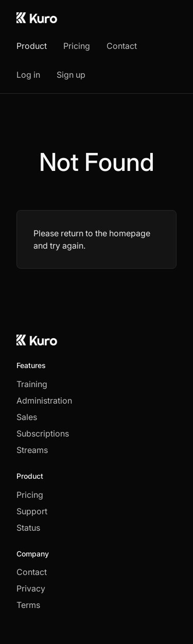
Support (32, 511)
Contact (122, 46)
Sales (27, 417)
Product (32, 46)
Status (28, 528)
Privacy (31, 588)
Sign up (71, 75)
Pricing (77, 46)
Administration (44, 401)
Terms (28, 605)
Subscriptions (43, 433)
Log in (28, 75)
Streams (32, 450)
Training (32, 384)
